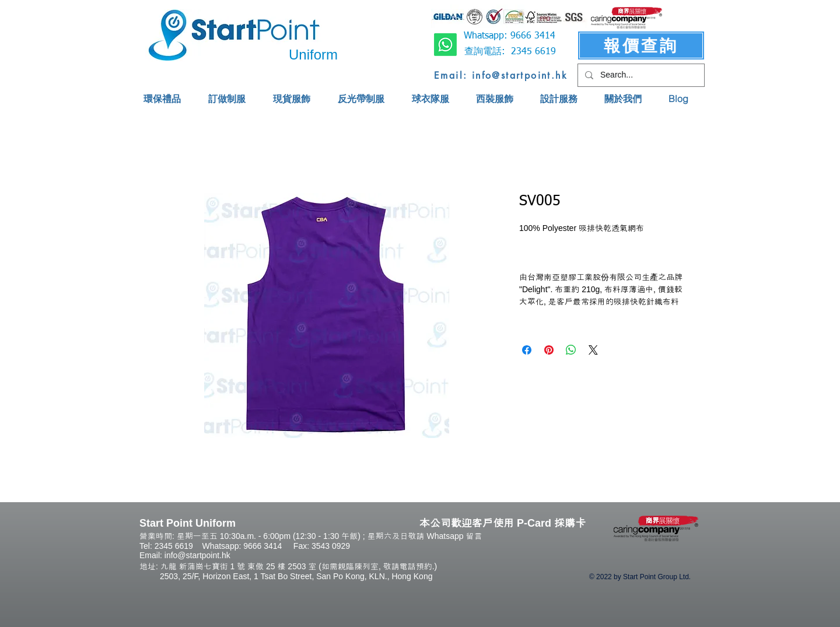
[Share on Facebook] (527, 350)
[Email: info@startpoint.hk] (501, 75)
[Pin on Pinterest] (549, 350)
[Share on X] (593, 350)
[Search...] (640, 75)
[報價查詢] (641, 45)
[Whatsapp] (445, 45)
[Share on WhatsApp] (571, 350)
